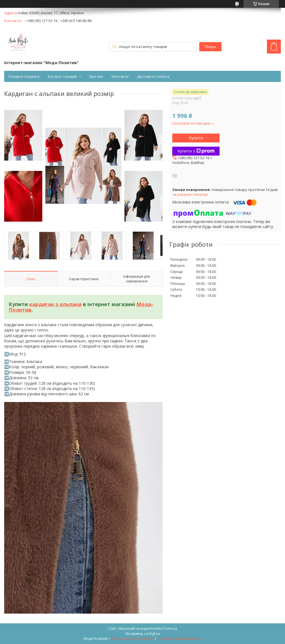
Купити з (196, 151)
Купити (196, 138)
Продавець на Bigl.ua (142, 634)
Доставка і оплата (153, 76)
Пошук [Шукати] (210, 47)
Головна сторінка (24, 76)
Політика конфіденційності (179, 639)
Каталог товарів (62, 76)
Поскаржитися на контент (132, 639)
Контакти (120, 76)
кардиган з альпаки (55, 304)
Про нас (96, 76)
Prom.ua (170, 629)
